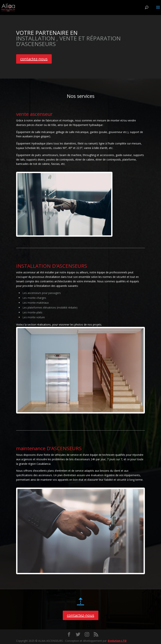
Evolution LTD (117, 641)
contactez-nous (34, 59)
